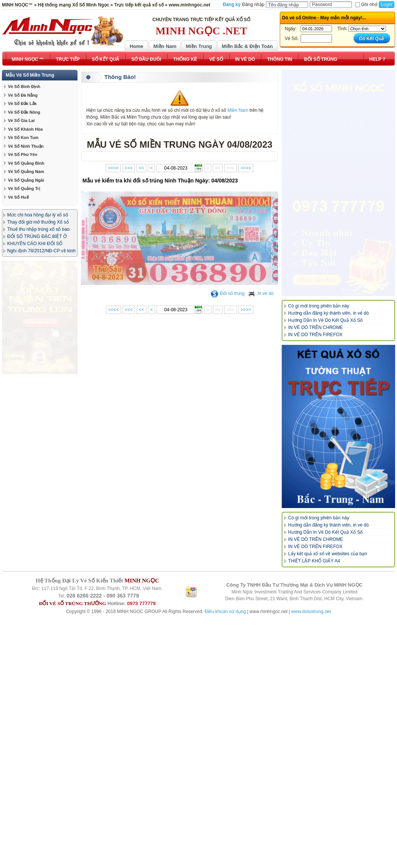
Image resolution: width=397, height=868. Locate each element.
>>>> (246, 168)
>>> (230, 168)
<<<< (113, 168)
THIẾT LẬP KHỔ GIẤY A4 (314, 561)
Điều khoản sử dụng (225, 844)
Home (136, 46)
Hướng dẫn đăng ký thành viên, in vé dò (328, 313)
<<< (129, 168)
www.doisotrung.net (311, 844)
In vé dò (261, 293)
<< (141, 168)
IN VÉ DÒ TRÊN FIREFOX (315, 335)
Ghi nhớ (366, 5)
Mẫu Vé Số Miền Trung (30, 75)
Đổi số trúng (228, 293)
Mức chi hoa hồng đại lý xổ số (38, 215)
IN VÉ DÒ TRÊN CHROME (316, 327)
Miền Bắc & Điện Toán (247, 46)
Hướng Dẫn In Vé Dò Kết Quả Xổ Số (325, 320)
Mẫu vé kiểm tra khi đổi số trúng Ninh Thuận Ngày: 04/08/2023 (160, 181)
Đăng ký (232, 5)
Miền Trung (199, 46)
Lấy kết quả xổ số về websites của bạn (328, 554)
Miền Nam (165, 46)
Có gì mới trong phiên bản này (319, 306)
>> (218, 168)
